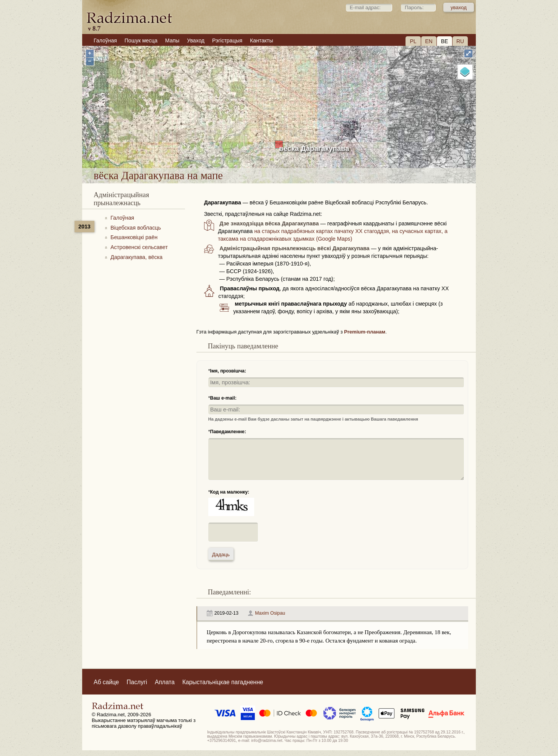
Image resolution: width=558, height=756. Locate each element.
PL (413, 41)
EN (429, 41)
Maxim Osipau (270, 613)
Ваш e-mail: (223, 398)
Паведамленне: (228, 432)
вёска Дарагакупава (314, 148)
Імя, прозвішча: (228, 371)
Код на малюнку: (230, 492)
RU (460, 41)
